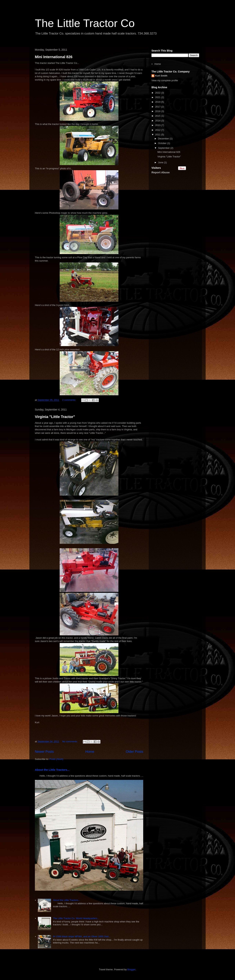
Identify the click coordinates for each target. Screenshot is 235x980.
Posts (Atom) (56, 759)
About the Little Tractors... (52, 770)
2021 (158, 97)
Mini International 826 (54, 57)
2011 (158, 135)
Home (90, 752)
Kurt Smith (161, 76)
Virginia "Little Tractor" (55, 417)
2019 (158, 102)
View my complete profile (165, 80)
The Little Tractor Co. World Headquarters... (76, 918)
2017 (158, 107)
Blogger (131, 969)
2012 (158, 130)
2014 (158, 121)
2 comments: (69, 400)
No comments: (70, 741)
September (164, 148)
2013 (158, 125)
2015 (158, 116)
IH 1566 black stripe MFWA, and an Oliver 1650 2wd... (82, 936)
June (161, 162)
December (164, 139)
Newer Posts (44, 752)
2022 (158, 93)
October (163, 143)
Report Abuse (161, 172)
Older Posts (134, 752)
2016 (158, 111)
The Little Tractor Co (85, 23)
